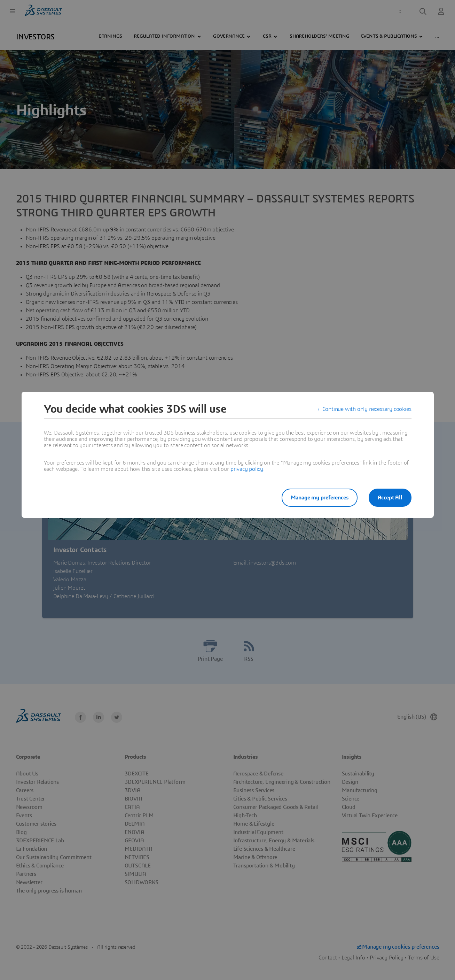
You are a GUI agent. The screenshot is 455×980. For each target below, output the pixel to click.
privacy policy (247, 469)
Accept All (390, 498)
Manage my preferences (320, 498)
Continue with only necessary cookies (367, 409)
